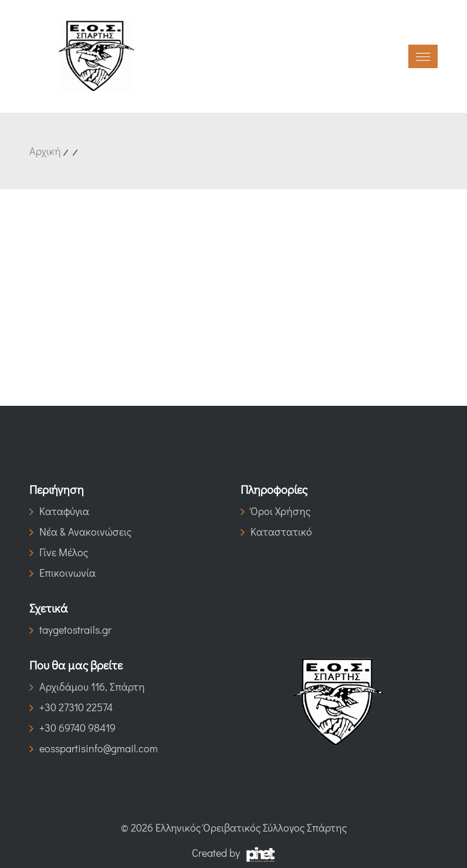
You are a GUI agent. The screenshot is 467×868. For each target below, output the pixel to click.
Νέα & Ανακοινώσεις (80, 531)
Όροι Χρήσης (275, 511)
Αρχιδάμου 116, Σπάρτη (87, 687)
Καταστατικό (276, 531)
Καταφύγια (59, 511)
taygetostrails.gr (70, 630)
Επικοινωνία (62, 573)
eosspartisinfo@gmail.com (94, 748)
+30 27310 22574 (71, 707)
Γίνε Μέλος (59, 552)
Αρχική (45, 151)
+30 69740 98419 (72, 728)
